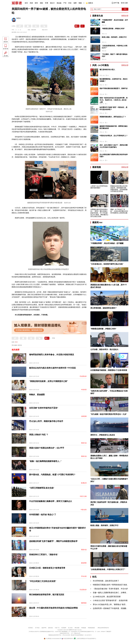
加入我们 (70, 628)
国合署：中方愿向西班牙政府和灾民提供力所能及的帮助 (53, 608)
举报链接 (84, 628)
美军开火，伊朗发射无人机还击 (103, 435)
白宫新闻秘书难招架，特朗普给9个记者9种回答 (109, 370)
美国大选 (84, 443)
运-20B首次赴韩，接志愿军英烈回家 (107, 597)
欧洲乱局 (84, 483)
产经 (65, 3)
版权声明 (44, 628)
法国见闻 (84, 416)
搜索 (125, 9)
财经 (36, 3)
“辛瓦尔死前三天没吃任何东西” (43, 581)
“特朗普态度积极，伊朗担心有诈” (113, 29)
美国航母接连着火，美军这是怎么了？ (113, 117)
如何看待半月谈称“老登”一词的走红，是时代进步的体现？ (113, 108)
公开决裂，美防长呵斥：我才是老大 (104, 349)
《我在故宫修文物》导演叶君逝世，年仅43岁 (110, 589)
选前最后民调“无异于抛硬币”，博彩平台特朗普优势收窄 (53, 541)
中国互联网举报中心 (68, 639)
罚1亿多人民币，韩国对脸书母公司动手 (46, 421)
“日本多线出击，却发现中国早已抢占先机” (107, 264)
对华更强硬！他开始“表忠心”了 (43, 515)
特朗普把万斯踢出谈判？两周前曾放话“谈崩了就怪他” (114, 585)
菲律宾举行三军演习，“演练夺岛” (44, 555)
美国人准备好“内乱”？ (39, 435)
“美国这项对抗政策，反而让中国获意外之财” (48, 381)
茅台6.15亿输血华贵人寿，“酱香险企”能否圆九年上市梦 (114, 604)
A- (16, 30)
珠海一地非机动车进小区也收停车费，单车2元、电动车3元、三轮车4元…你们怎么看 (114, 100)
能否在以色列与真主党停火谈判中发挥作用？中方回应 (52, 368)
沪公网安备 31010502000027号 (53, 639)
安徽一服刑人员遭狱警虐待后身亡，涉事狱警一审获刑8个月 (116, 593)
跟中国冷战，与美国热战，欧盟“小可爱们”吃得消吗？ (52, 475)
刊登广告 (57, 628)
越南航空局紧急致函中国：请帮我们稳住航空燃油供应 (114, 127)
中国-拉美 (84, 510)
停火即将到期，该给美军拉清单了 (104, 308)
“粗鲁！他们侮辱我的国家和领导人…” (45, 461)
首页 (26, 3)
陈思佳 (19, 18)
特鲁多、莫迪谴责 (37, 395)
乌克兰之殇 (83, 496)
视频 (80, 3)
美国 (16, 342)
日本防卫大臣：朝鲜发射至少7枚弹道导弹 (47, 568)
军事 (47, 3)
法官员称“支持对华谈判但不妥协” (44, 408)
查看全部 (125, 16)
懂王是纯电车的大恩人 (107, 70)
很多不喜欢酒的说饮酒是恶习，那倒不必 (114, 88)
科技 (70, 3)
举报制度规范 (91, 628)
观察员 (90, 3)
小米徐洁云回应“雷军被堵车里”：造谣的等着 (110, 600)
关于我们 (37, 628)
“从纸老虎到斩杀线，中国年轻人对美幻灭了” (115, 47)
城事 (75, 3)
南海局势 (84, 563)
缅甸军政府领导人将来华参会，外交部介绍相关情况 (52, 355)
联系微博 (64, 628)
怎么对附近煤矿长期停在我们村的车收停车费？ (114, 156)
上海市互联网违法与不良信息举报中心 (85, 639)
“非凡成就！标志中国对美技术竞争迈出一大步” (109, 414)
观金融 (59, 3)
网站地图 (77, 628)
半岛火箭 (84, 576)
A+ (20, 30)
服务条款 (51, 628)
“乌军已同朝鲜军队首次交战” (42, 488)
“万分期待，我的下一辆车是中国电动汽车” (115, 55)
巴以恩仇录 (83, 376)
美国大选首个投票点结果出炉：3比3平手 (47, 448)
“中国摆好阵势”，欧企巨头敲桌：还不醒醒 (115, 21)
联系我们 (31, 628)
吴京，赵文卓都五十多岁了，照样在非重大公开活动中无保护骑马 (114, 146)
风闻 (31, 3)
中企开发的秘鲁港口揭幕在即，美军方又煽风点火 (51, 501)
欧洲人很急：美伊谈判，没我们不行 (114, 37)
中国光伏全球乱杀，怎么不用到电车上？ (114, 136)
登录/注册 (124, 3)
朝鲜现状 (84, 603)
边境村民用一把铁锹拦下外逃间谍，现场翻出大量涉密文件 (116, 608)
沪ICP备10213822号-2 (34, 632)
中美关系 (84, 390)
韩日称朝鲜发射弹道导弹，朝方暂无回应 (47, 595)
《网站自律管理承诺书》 (103, 628)
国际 (42, 3)
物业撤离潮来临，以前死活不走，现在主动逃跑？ (114, 80)
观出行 (52, 3)
